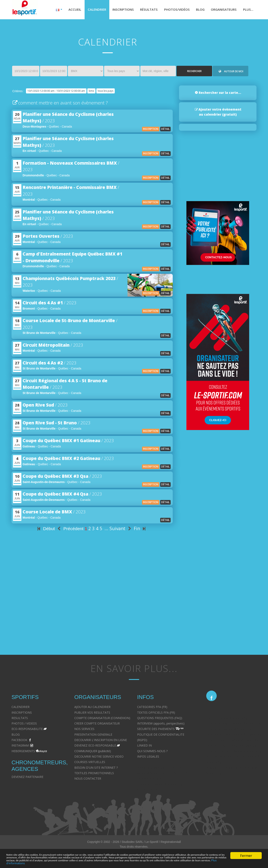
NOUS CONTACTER (88, 780)
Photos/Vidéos (173, 10)
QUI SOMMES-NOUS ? (152, 752)
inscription (151, 130)
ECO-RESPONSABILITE (27, 730)
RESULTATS (20, 719)
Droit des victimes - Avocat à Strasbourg (234, 736)
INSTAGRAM (20, 746)
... (106, 530)
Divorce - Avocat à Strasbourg (227, 719)
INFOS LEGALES (148, 758)
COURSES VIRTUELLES (90, 763)
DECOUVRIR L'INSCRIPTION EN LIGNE (101, 741)
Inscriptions (117, 10)
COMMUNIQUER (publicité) (93, 752)
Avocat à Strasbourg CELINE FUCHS (162, 768)
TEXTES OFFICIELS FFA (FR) (156, 713)
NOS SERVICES (84, 730)
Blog (198, 10)
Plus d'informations (188, 863)
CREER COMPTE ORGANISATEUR (97, 724)
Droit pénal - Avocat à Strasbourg (229, 730)
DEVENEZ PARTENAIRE (27, 778)
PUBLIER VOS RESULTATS (92, 713)
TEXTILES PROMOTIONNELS (94, 774)
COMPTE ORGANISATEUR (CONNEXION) (102, 719)
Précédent (70, 530)
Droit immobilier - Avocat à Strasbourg (232, 741)
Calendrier (89, 10)
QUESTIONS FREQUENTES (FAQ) (160, 719)
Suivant (121, 530)
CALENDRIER (21, 708)
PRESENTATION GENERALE (93, 736)
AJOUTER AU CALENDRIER (92, 708)
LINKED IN (144, 746)
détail (165, 130)
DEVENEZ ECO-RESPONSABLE (95, 746)
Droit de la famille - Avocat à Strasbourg (233, 724)
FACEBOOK (19, 741)
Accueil (66, 10)
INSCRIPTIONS (22, 713)
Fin (140, 530)
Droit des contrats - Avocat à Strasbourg (234, 752)
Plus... (248, 10)
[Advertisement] (92, 607)
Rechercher (194, 72)
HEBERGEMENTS (23, 752)
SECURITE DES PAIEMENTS (156, 730)
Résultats (144, 10)
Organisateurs (222, 10)
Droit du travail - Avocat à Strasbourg (231, 746)
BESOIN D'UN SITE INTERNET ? (96, 768)
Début (45, 530)
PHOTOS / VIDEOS (24, 724)
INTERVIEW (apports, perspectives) (161, 724)
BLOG (16, 736)
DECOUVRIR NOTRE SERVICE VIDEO (99, 758)
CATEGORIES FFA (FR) (152, 708)
